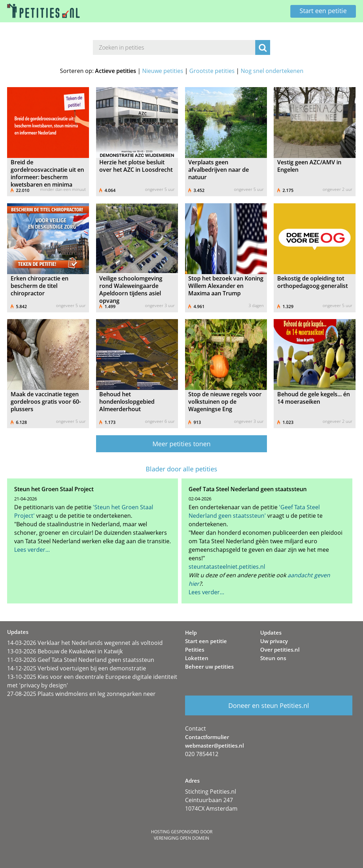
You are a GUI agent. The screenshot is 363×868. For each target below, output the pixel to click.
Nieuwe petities (163, 71)
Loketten (197, 658)
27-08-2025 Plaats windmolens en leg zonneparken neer (81, 694)
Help (191, 632)
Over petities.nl (280, 649)
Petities (195, 649)
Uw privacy (274, 641)
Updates (271, 632)
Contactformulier (207, 737)
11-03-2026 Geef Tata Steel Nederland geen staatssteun (81, 660)
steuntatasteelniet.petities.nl (227, 567)
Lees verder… (32, 550)
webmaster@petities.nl (214, 745)
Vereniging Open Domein (181, 838)
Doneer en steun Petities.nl (269, 705)
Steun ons (273, 658)
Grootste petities (212, 71)
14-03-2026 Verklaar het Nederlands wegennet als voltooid (85, 643)
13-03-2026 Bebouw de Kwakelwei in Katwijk (65, 651)
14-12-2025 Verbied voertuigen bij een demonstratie (77, 668)
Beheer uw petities (209, 666)
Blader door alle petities (181, 469)
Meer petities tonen (181, 444)
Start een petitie (323, 11)
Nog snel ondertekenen (272, 71)
